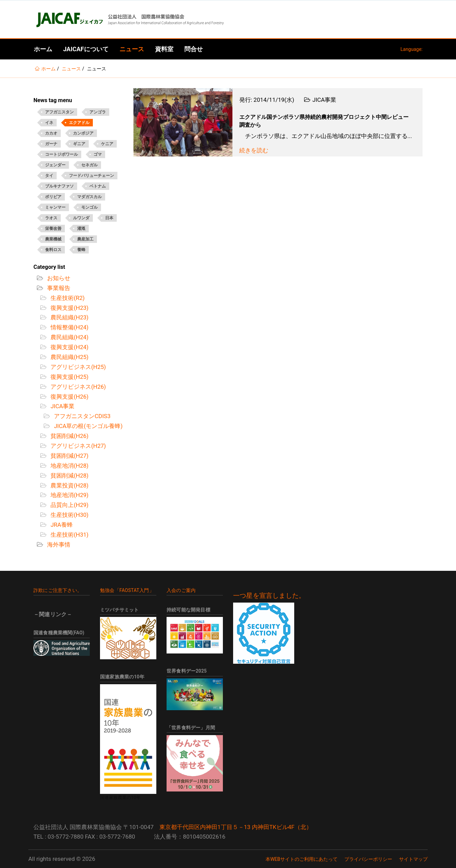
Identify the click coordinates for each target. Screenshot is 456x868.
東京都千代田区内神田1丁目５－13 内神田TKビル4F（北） (236, 827)
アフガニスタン (59, 112)
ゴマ (98, 154)
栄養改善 (53, 229)
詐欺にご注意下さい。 (58, 590)
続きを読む (254, 150)
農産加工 (85, 239)
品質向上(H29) (69, 505)
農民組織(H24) (69, 337)
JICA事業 (62, 406)
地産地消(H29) (69, 495)
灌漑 (81, 229)
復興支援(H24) (69, 347)
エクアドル (79, 123)
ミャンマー (55, 207)
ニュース (132, 49)
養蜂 (81, 250)
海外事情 (58, 545)
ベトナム (98, 186)
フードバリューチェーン (91, 176)
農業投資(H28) (69, 485)
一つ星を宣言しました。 (269, 596)
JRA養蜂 (61, 525)
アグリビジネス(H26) (77, 387)
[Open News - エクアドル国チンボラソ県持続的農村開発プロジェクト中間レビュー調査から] (183, 122)
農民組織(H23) (69, 317)
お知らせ (58, 278)
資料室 (164, 49)
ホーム (43, 49)
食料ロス (53, 250)
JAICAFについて (86, 49)
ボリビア (53, 197)
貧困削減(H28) (69, 476)
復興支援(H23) (69, 308)
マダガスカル (89, 197)
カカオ (51, 133)
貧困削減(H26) (69, 436)
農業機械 (53, 239)
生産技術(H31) (69, 535)
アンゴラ (98, 112)
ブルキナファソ (59, 186)
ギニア (79, 144)
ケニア (107, 144)
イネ (49, 123)
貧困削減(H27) (69, 456)
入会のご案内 (181, 590)
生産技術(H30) (69, 515)
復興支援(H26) (69, 397)
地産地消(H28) (69, 466)
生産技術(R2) (67, 298)
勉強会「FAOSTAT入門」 (127, 590)
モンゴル (89, 207)
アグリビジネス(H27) (77, 446)
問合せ (194, 49)
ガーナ (51, 144)
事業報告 (58, 288)
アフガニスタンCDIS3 (82, 416)
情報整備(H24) (69, 327)
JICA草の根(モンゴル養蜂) (88, 426)
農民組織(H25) (69, 357)
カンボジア (83, 133)
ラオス (51, 218)
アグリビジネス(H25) (77, 367)
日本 (109, 218)
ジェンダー (55, 165)
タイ (49, 176)
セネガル (89, 165)
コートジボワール (61, 154)
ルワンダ (81, 218)
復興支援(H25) (69, 377)
